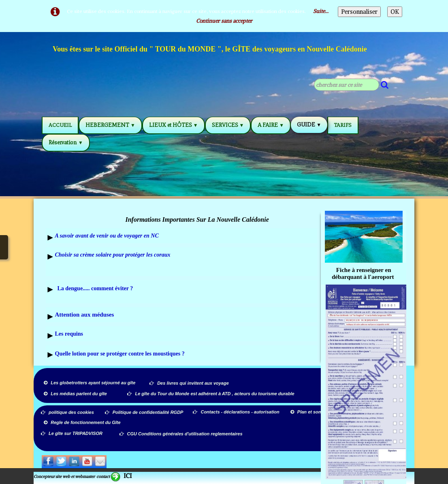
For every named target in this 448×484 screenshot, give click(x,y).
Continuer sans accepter (224, 21)
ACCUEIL (60, 125)
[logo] (210, 50)
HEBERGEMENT (110, 125)
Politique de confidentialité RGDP (144, 412)
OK (395, 12)
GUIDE (309, 125)
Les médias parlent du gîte (75, 394)
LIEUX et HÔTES (174, 125)
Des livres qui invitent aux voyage (189, 383)
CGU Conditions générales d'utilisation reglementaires (181, 434)
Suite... (321, 11)
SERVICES (228, 125)
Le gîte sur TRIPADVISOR (72, 433)
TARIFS (343, 125)
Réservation (66, 142)
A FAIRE (271, 125)
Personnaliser (359, 12)
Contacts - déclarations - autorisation (237, 412)
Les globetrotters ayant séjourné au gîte (90, 383)
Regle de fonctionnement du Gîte (83, 422)
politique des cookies (67, 412)
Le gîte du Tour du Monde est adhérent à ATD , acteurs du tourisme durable (211, 394)
